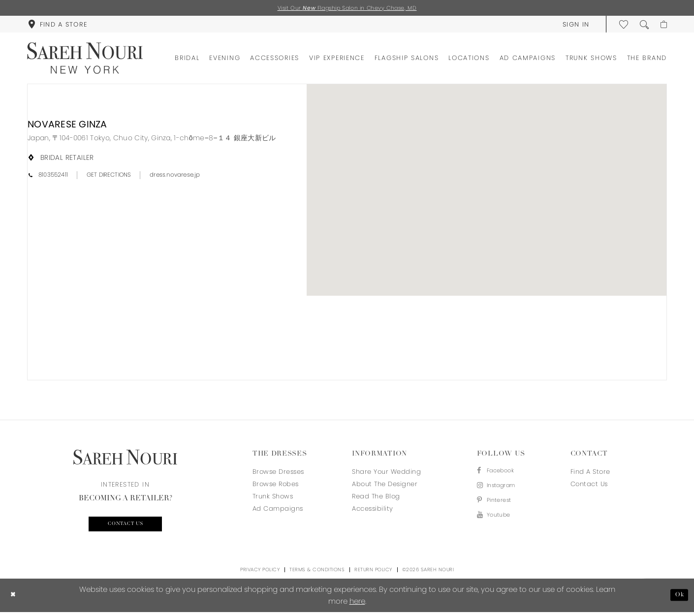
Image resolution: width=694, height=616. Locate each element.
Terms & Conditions (317, 573)
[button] (573, 26)
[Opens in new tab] (152, 139)
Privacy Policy (260, 573)
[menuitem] (58, 26)
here (357, 605)
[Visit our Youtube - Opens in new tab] (500, 523)
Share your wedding (386, 473)
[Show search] (641, 26)
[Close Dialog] (15, 599)
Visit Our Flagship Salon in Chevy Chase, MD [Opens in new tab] (347, 9)
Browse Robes (276, 485)
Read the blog (376, 498)
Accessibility (373, 510)
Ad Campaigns (278, 510)
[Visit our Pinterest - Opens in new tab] (500, 507)
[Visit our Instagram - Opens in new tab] (500, 490)
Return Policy (373, 573)
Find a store (590, 473)
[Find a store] (58, 26)
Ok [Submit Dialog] (678, 599)
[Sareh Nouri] (85, 60)
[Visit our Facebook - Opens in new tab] (500, 473)
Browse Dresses (278, 473)
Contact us (125, 527)
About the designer (385, 485)
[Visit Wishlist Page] (621, 26)
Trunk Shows (273, 498)
